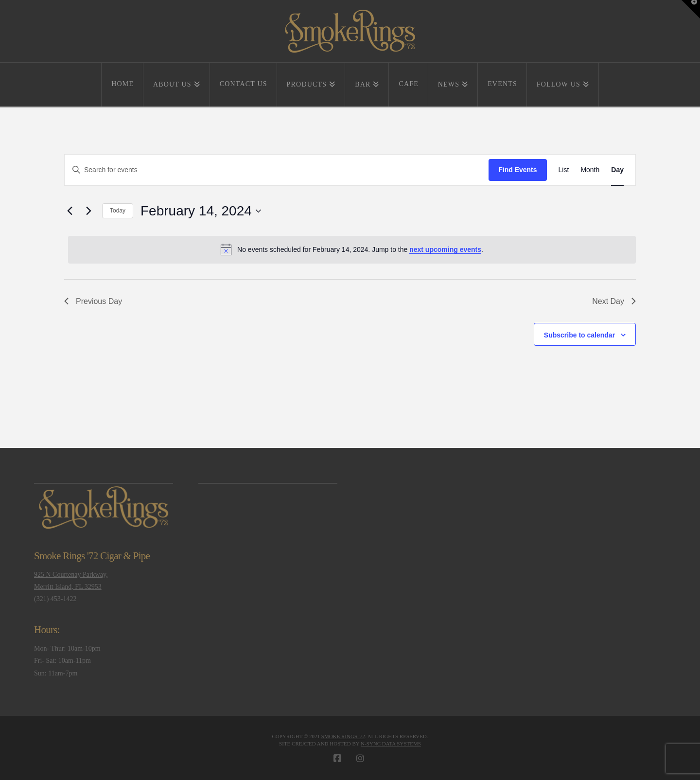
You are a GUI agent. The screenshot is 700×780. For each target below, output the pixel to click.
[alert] (352, 249)
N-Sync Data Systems (391, 744)
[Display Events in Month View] (590, 170)
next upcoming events (445, 249)
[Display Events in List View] (564, 170)
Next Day (614, 301)
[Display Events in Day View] (617, 170)
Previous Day (93, 301)
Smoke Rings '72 (343, 736)
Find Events (517, 170)
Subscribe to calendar (579, 335)
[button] (691, 9)
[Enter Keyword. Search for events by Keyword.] (277, 170)
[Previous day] (70, 211)
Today (118, 211)
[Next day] (89, 211)
